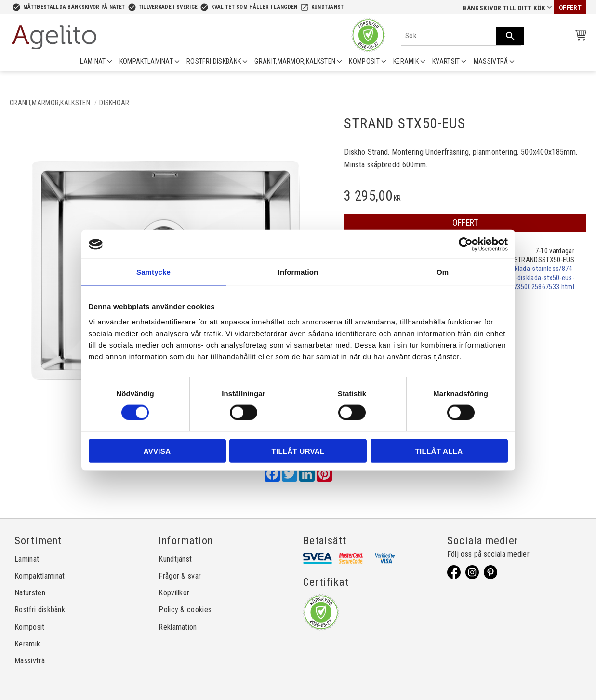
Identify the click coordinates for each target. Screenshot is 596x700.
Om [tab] (443, 272)
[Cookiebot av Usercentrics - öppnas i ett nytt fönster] (466, 244)
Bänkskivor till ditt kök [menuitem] (504, 8)
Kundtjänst (328, 7)
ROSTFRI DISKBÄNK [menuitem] (214, 61)
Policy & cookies (185, 610)
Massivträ (30, 661)
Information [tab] (298, 272)
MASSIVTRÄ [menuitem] (491, 61)
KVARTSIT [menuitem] (446, 61)
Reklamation (178, 627)
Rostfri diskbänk (40, 610)
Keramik (27, 644)
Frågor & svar (180, 576)
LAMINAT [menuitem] (93, 61)
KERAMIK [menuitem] (406, 61)
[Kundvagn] (579, 37)
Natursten (30, 593)
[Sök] (510, 36)
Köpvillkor (174, 593)
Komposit (30, 627)
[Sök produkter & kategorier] (449, 36)
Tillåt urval (298, 451)
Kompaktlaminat (40, 576)
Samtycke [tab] (153, 272)
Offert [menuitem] (570, 7)
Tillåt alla (439, 451)
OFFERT (465, 223)
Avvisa (157, 451)
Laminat (27, 559)
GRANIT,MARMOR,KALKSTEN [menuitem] (295, 61)
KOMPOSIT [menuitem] (364, 61)
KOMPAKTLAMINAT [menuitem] (146, 61)
